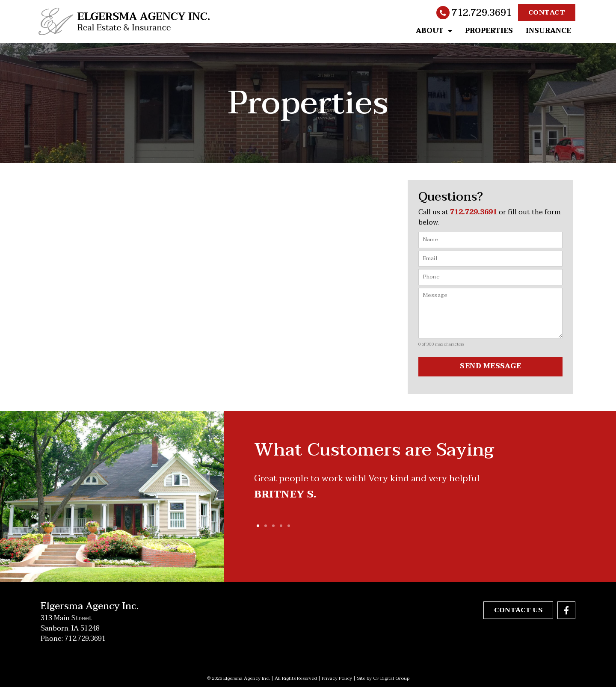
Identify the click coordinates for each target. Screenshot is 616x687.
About (434, 31)
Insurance (548, 31)
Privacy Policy (337, 678)
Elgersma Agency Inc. (90, 606)
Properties (489, 31)
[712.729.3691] (443, 13)
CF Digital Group (391, 678)
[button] (258, 526)
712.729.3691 (482, 13)
